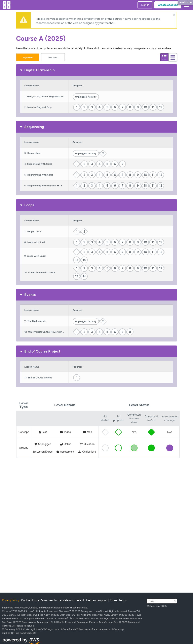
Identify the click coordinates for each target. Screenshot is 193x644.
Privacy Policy (11, 600)
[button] (186, 5)
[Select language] (162, 601)
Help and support (97, 600)
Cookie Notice (30, 600)
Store (113, 600)
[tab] (164, 57)
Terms (123, 600)
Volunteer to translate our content (63, 600)
